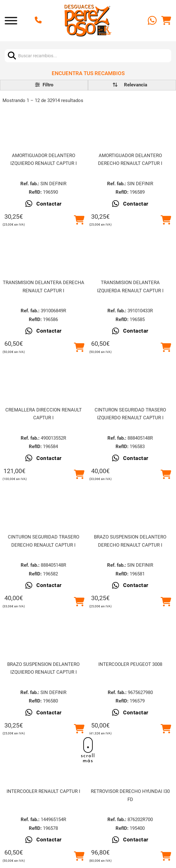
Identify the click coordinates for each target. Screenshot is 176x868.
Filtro (44, 85)
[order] (136, 85)
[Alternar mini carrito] (166, 21)
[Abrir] (11, 21)
